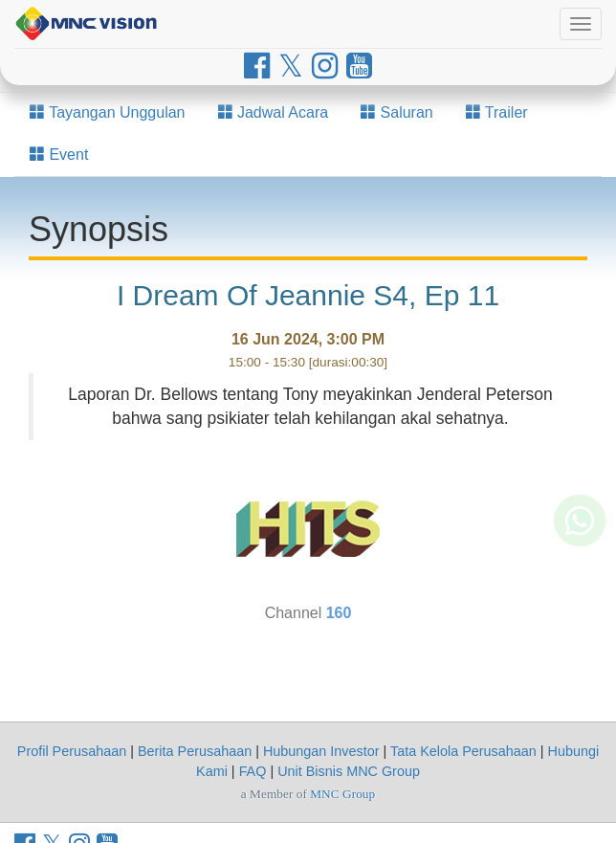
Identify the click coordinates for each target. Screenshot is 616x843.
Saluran (397, 112)
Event (59, 155)
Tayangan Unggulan (108, 112)
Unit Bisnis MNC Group (349, 771)
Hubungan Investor (321, 751)
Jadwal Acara (274, 112)
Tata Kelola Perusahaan (463, 751)
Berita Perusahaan (195, 751)
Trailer (497, 112)
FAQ (253, 771)
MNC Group (342, 794)
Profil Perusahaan (72, 751)
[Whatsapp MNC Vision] (580, 547)
